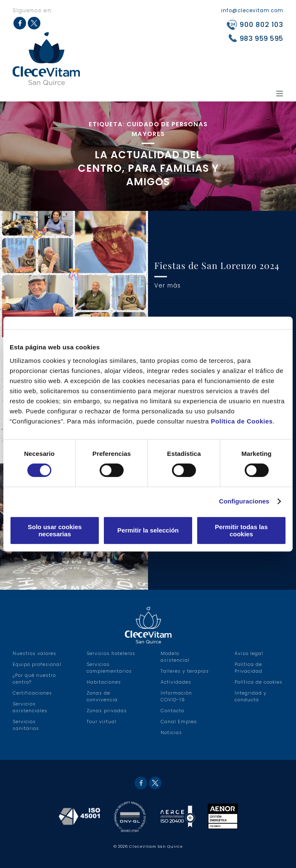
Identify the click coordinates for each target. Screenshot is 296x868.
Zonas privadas (107, 711)
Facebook (141, 783)
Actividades (176, 682)
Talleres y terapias (185, 671)
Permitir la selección (148, 530)
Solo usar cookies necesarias (55, 530)
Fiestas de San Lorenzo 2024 (217, 265)
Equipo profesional (37, 664)
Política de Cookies (242, 421)
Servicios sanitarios (26, 725)
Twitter (155, 783)
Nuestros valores (34, 654)
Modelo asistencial (175, 657)
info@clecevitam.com (252, 11)
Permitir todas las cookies (241, 530)
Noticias (171, 733)
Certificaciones (32, 693)
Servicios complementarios (109, 668)
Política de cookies (259, 682)
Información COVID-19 (176, 696)
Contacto (172, 711)
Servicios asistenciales (30, 707)
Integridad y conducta (251, 696)
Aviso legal (249, 654)
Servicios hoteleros (111, 654)
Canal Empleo (179, 722)
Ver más (168, 285)
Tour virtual (102, 722)
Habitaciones (104, 682)
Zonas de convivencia (102, 696)
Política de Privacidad (248, 668)
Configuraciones (244, 501)
